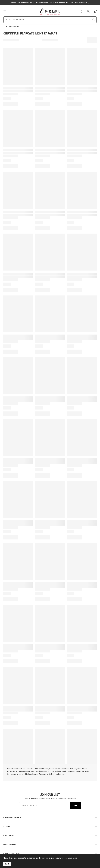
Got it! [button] (7, 864)
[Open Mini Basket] (95, 11)
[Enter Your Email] (44, 806)
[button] (82, 11)
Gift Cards (9, 836)
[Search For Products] (44, 20)
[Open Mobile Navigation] (5, 11)
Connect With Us (12, 854)
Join (75, 806)
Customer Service (12, 818)
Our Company (10, 845)
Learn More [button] (72, 858)
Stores (7, 827)
